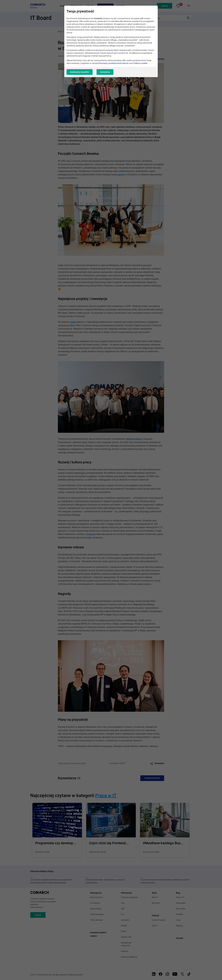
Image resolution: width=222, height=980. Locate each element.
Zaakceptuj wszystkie (80, 72)
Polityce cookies (140, 63)
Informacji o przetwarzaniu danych (113, 63)
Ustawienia (105, 72)
